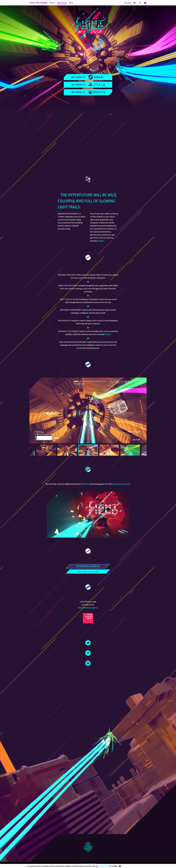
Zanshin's (85, 484)
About (52, 3)
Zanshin (101, 241)
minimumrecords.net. (122, 484)
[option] (88, 410)
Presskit (128, 3)
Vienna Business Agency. (88, 608)
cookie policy (104, 866)
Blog (71, 3)
